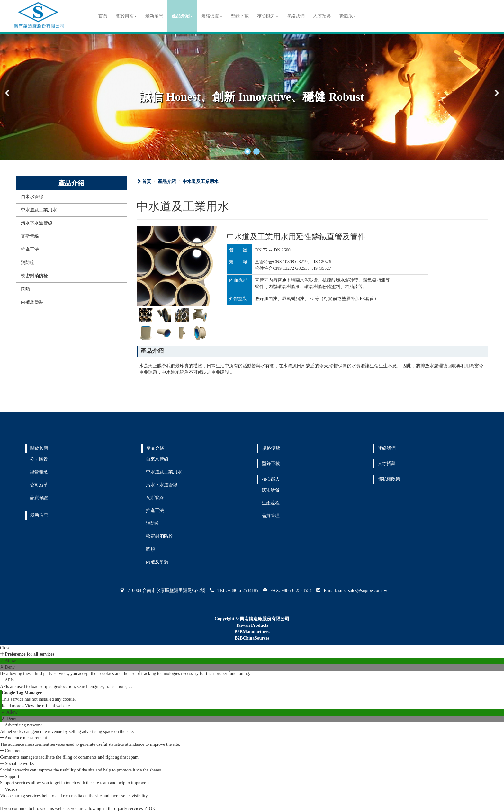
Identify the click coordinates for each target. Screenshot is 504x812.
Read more (12, 706)
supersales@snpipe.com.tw (363, 591)
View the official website (47, 706)
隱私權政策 (389, 479)
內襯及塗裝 (32, 302)
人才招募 (322, 16)
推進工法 (30, 249)
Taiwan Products (252, 625)
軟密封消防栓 (34, 276)
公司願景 (39, 459)
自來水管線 (32, 197)
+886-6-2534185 (243, 591)
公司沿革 (39, 485)
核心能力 (268, 16)
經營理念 (39, 472)
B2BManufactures (252, 632)
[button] (248, 151)
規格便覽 (212, 16)
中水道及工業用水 (39, 210)
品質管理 (271, 516)
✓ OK (150, 809)
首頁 (103, 16)
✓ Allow (8, 661)
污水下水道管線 (37, 223)
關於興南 (126, 16)
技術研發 (271, 490)
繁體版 (348, 16)
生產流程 (271, 503)
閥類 (25, 289)
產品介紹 (182, 16)
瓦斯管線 (30, 236)
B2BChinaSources (252, 638)
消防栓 (28, 263)
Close (5, 648)
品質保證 (39, 498)
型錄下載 (240, 16)
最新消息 (154, 16)
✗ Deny (7, 667)
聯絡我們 (296, 16)
